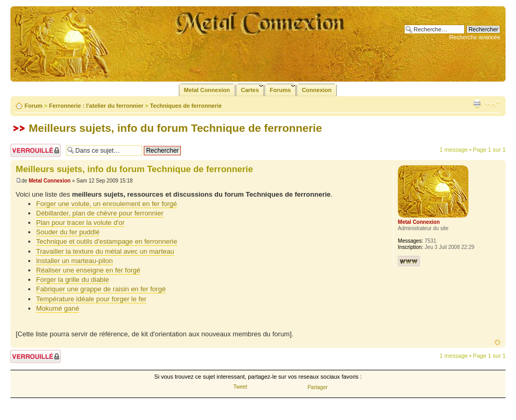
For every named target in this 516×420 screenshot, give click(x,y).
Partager (317, 387)
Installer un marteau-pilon (74, 261)
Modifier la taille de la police (493, 104)
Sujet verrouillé (36, 150)
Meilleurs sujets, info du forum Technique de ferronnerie (175, 128)
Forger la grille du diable (72, 280)
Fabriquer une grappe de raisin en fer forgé (101, 289)
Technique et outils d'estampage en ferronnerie (107, 241)
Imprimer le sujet (477, 104)
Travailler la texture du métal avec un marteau (105, 251)
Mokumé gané (58, 308)
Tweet (240, 387)
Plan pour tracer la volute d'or (80, 223)
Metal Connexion (50, 181)
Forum (33, 106)
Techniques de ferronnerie (186, 106)
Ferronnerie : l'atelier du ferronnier (96, 106)
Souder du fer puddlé (68, 232)
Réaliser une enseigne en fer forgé (88, 270)
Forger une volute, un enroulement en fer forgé (107, 204)
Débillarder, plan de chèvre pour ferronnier (100, 213)
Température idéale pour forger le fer (91, 299)
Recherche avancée (475, 37)
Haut (497, 342)
